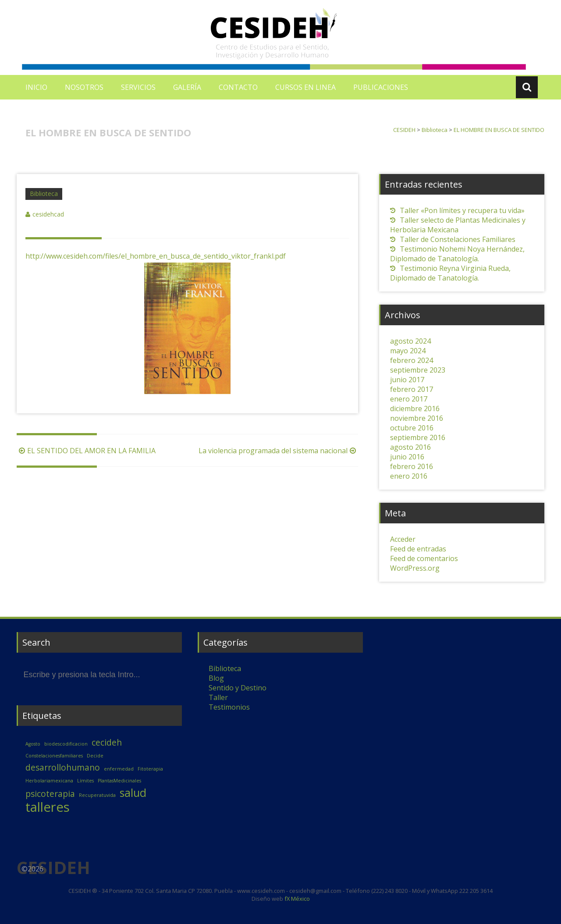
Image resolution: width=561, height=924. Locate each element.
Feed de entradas (418, 549)
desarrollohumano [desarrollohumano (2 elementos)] (63, 768)
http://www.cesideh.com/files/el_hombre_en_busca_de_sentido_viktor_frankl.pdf (156, 256)
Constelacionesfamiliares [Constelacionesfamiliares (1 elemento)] (54, 756)
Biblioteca (44, 194)
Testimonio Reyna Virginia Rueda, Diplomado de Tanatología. (450, 273)
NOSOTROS (84, 87)
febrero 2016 (412, 466)
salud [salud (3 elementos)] (133, 793)
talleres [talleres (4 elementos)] (48, 807)
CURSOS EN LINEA (305, 87)
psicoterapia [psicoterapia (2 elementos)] (50, 794)
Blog (216, 678)
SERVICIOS (138, 87)
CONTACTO (238, 87)
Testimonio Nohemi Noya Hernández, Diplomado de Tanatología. (457, 254)
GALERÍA (187, 87)
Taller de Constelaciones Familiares (458, 239)
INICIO (36, 87)
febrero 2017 (412, 389)
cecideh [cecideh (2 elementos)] (107, 743)
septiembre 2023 (418, 370)
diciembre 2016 (415, 409)
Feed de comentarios (424, 558)
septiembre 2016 (418, 437)
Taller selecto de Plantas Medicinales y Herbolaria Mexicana (458, 225)
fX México (296, 899)
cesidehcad (48, 214)
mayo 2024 (408, 351)
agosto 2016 (410, 447)
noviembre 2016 (417, 418)
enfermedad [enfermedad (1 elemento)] (119, 769)
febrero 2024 (412, 360)
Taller (218, 697)
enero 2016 (409, 476)
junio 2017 (407, 380)
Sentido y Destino (238, 688)
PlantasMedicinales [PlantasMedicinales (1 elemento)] (119, 781)
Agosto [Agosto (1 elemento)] (33, 744)
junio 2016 (407, 457)
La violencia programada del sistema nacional (278, 451)
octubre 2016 (412, 428)
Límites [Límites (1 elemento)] (85, 781)
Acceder (403, 539)
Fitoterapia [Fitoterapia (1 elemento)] (150, 769)
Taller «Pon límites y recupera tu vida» (462, 210)
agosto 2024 (410, 341)
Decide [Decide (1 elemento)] (95, 756)
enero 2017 (409, 399)
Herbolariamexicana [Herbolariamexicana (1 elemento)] (49, 781)
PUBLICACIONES (381, 87)
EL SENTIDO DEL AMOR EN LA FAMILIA (86, 451)
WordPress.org (415, 568)
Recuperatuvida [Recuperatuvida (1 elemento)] (97, 795)
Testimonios (229, 707)
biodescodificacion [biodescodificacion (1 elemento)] (66, 744)
